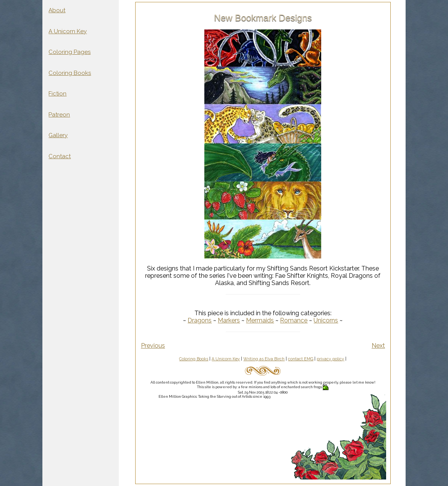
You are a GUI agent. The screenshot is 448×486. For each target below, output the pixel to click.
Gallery (58, 135)
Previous (153, 346)
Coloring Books (70, 73)
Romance (294, 320)
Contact (60, 156)
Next (378, 346)
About (57, 10)
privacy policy (330, 359)
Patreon (59, 115)
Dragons (200, 320)
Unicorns (326, 320)
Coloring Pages (70, 52)
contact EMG (301, 359)
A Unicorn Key (68, 31)
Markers (229, 320)
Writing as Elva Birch (264, 359)
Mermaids (260, 320)
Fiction (57, 94)
